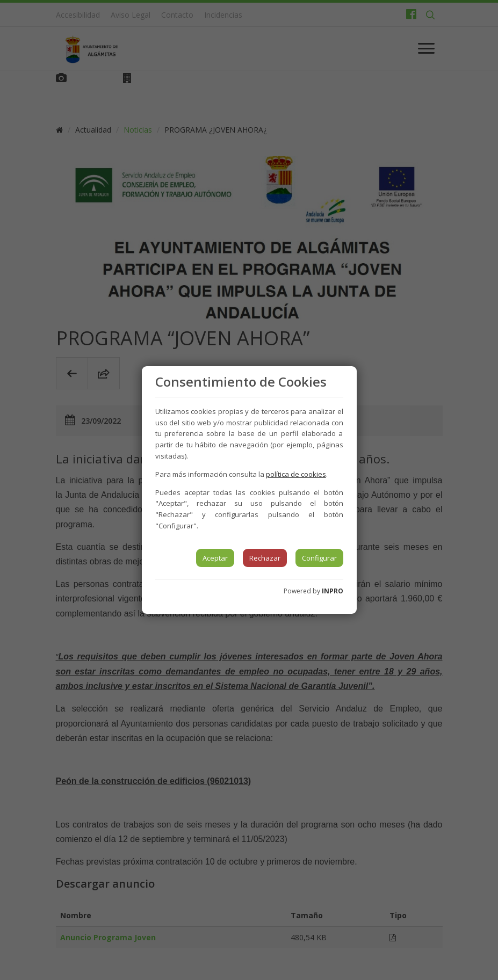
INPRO (333, 591)
